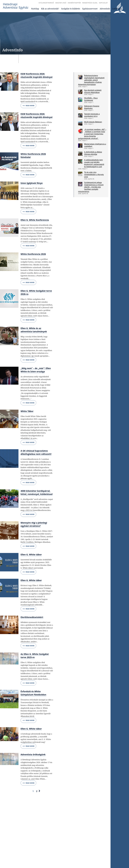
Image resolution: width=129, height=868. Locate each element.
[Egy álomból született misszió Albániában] (80, 92)
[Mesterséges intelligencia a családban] (80, 146)
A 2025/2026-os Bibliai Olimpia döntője (93, 153)
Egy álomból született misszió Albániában (93, 91)
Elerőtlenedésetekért (32, 617)
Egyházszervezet (90, 9)
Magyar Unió (61, 3)
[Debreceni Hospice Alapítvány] (80, 108)
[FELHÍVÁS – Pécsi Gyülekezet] (80, 100)
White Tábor (27, 411)
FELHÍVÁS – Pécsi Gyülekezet (91, 99)
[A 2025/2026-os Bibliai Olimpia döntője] (80, 154)
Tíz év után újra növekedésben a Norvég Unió (94, 175)
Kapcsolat (103, 3)
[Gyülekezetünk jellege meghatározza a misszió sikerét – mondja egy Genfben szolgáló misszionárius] (80, 184)
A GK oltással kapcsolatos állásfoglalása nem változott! (36, 452)
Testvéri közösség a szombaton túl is (92, 115)
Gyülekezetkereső (46, 3)
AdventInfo (105, 9)
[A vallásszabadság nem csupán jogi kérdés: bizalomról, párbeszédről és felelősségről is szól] (80, 161)
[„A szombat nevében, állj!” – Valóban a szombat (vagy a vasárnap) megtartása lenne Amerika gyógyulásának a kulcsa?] (80, 131)
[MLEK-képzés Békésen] (80, 123)
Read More (28, 106)
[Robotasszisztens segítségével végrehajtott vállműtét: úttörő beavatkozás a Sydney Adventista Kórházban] (80, 77)
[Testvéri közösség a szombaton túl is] (80, 116)
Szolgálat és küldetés (71, 9)
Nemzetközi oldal (90, 3)
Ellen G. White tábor (31, 555)
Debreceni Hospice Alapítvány (92, 107)
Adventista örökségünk (33, 754)
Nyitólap (35, 9)
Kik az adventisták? (50, 9)
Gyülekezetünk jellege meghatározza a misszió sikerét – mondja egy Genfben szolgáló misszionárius (91, 187)
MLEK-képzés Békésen (93, 122)
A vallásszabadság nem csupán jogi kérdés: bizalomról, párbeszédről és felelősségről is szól (94, 163)
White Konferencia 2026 (33, 254)
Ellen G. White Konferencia (35, 220)
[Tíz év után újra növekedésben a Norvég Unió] (80, 174)
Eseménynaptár (74, 3)
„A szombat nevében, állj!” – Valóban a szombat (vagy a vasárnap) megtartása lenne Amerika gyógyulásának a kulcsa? (92, 134)
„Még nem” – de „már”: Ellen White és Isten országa (36, 370)
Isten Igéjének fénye (32, 183)
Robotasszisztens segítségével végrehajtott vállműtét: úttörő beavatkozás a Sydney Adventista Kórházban (91, 80)
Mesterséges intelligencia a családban (95, 145)
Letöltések (117, 9)
